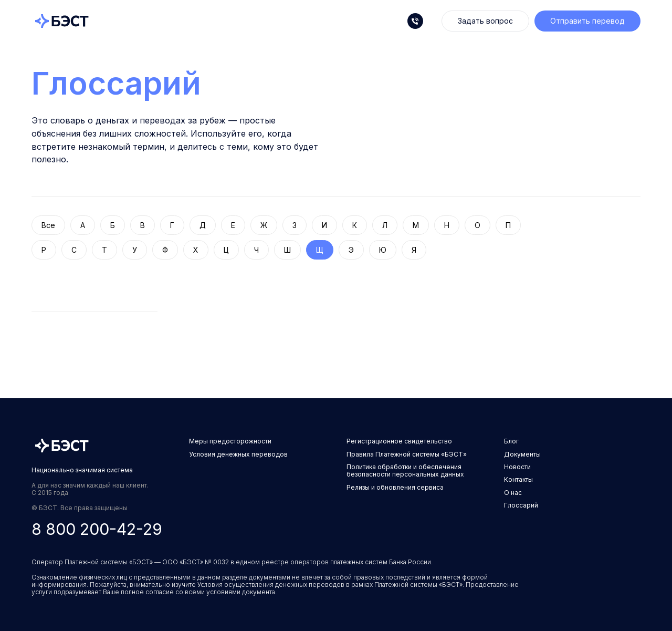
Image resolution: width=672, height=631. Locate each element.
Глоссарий (116, 83)
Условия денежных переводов (238, 454)
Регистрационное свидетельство (399, 441)
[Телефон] (415, 21)
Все (48, 225)
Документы (522, 454)
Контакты (518, 479)
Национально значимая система (82, 470)
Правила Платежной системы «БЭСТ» (407, 454)
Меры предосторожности (230, 441)
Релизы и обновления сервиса (395, 487)
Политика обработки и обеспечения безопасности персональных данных (405, 470)
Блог (511, 441)
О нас (513, 493)
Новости (517, 467)
